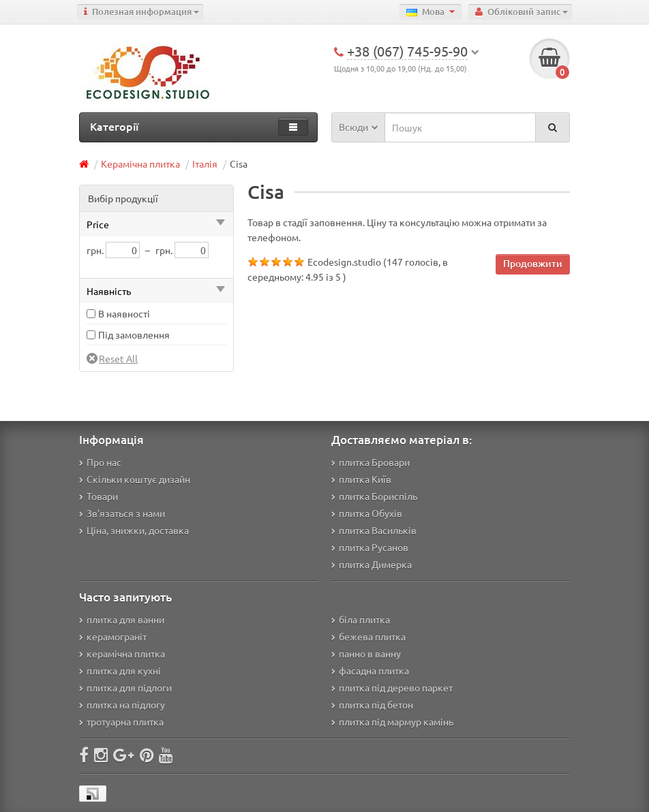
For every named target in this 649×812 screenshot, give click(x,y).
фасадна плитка (370, 670)
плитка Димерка (372, 564)
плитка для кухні (120, 670)
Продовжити (533, 263)
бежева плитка (368, 636)
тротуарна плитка (121, 721)
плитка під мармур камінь (392, 721)
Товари (99, 496)
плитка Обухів (367, 513)
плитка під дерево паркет (392, 687)
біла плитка (361, 619)
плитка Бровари (371, 462)
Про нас (100, 462)
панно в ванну (366, 653)
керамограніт (113, 636)
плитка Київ (361, 479)
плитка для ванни (122, 619)
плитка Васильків (374, 530)
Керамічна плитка (140, 163)
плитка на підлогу (122, 704)
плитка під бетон (372, 704)
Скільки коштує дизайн (135, 479)
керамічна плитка (122, 653)
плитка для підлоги (125, 687)
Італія (205, 163)
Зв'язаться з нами (122, 513)
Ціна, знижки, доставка (134, 530)
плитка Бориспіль (374, 496)
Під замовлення (134, 334)
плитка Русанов (370, 547)
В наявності (124, 313)
